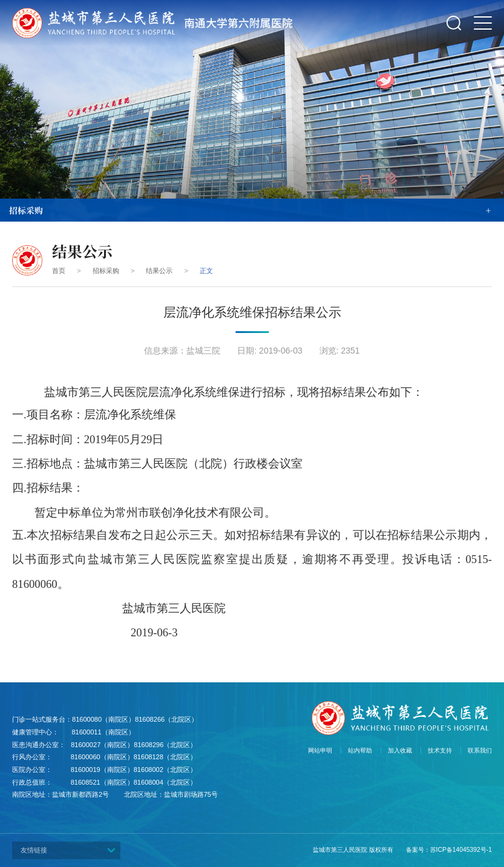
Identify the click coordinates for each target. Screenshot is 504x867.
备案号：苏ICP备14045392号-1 (449, 850)
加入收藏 (400, 750)
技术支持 (440, 750)
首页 (59, 271)
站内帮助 (360, 750)
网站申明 (320, 750)
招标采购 (106, 271)
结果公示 (159, 271)
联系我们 (480, 750)
